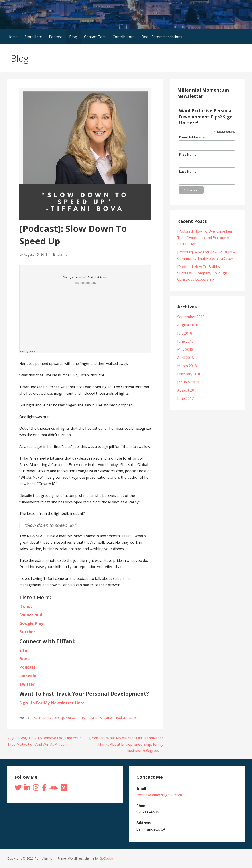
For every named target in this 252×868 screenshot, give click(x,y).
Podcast (56, 37)
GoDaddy (107, 858)
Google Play (31, 623)
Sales (133, 718)
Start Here (33, 37)
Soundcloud (31, 615)
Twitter (28, 684)
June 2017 (185, 398)
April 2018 (186, 358)
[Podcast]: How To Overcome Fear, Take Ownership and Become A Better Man (206, 238)
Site (24, 650)
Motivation (73, 718)
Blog (73, 37)
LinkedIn (28, 676)
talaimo (62, 254)
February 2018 (189, 374)
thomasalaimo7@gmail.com (159, 795)
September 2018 (191, 317)
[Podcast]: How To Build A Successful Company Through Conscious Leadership (202, 273)
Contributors (124, 37)
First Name (188, 154)
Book (25, 659)
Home (13, 37)
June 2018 (185, 341)
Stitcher (27, 632)
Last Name (188, 171)
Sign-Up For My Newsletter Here (52, 703)
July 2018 (185, 333)
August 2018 (188, 325)
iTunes (26, 606)
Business (40, 718)
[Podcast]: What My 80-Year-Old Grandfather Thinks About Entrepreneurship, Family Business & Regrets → (126, 744)
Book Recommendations (162, 37)
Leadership (56, 718)
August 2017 (188, 390)
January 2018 (188, 382)
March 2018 (187, 366)
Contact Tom (95, 37)
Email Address (192, 137)
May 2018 (185, 349)
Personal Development (98, 718)
